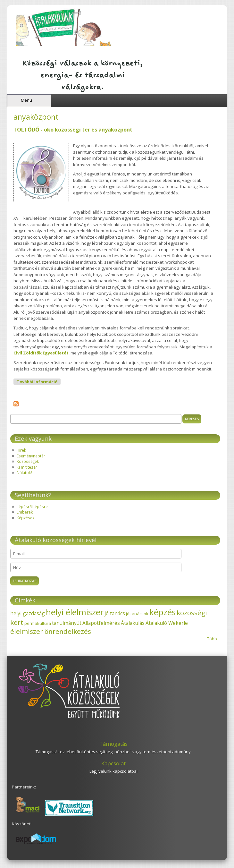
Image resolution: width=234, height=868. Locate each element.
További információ (39, 382)
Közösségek (28, 461)
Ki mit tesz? (27, 467)
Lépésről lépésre (32, 506)
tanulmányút (67, 623)
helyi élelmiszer (75, 612)
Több (212, 639)
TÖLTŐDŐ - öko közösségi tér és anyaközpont (73, 130)
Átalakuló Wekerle (167, 623)
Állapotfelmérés (101, 623)
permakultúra (38, 623)
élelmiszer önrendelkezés (51, 631)
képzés (163, 612)
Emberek (25, 512)
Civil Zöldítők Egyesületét (41, 353)
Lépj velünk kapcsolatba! (113, 771)
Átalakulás (133, 623)
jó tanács (115, 613)
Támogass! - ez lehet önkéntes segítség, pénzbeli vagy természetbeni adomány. (114, 752)
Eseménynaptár (31, 456)
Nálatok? (24, 472)
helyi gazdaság (28, 613)
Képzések (25, 518)
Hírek (21, 450)
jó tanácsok (137, 614)
